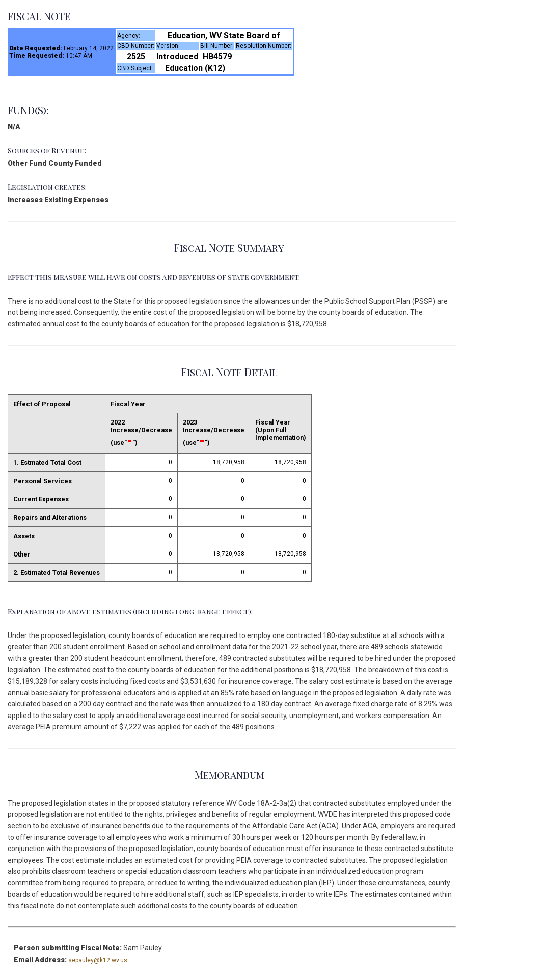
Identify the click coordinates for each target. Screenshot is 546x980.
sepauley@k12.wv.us (98, 960)
